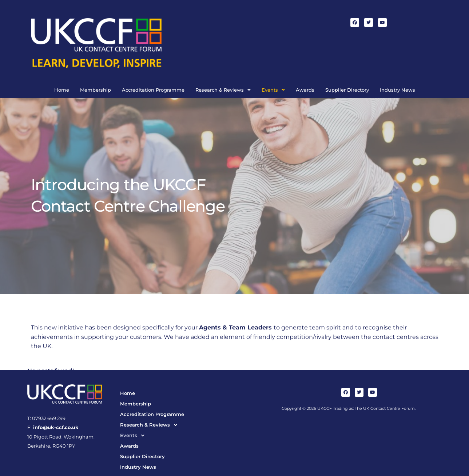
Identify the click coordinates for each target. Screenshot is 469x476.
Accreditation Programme (153, 90)
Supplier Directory (347, 90)
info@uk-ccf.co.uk (55, 427)
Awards (305, 90)
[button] (223, 90)
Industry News (398, 90)
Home (62, 90)
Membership (96, 90)
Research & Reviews (223, 90)
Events (273, 90)
